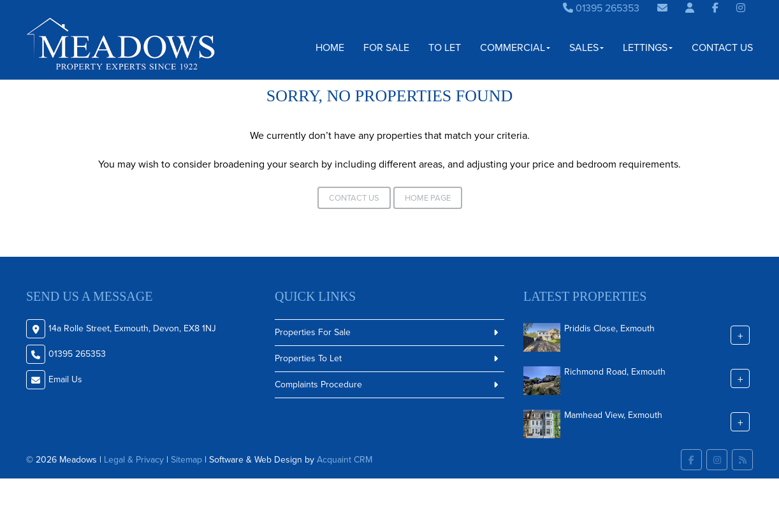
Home (330, 47)
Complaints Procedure (318, 385)
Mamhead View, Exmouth (613, 415)
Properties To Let (308, 358)
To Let (445, 47)
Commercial (515, 47)
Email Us (65, 379)
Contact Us (722, 47)
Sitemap (186, 460)
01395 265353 (601, 8)
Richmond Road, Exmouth (615, 372)
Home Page (428, 198)
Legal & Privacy (134, 460)
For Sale (386, 47)
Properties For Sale (313, 332)
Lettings (648, 47)
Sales (586, 47)
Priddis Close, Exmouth (609, 328)
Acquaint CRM (345, 460)
